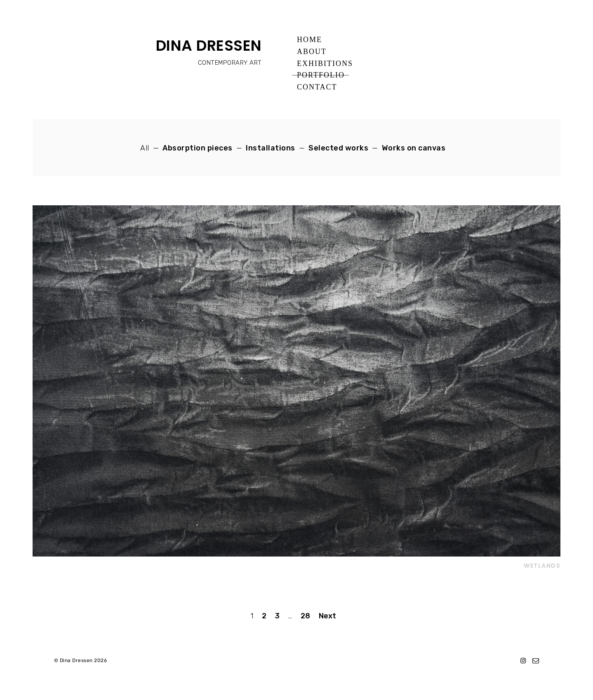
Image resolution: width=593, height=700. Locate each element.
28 (305, 616)
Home (309, 40)
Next (327, 616)
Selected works (338, 148)
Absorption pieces (198, 148)
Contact (317, 87)
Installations (271, 148)
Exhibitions (325, 63)
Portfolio (321, 75)
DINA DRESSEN (209, 46)
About (312, 52)
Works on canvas (414, 148)
